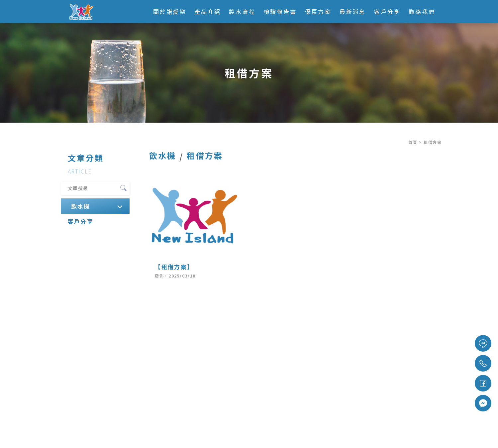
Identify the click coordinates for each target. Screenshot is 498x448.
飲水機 (80, 206)
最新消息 (353, 11)
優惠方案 (318, 11)
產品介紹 (208, 11)
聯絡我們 (422, 11)
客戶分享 (387, 11)
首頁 (413, 142)
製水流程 (242, 11)
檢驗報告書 (280, 11)
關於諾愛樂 (170, 11)
